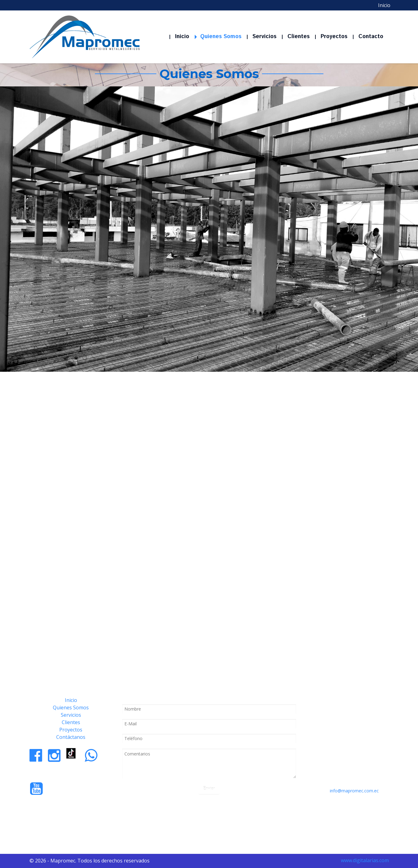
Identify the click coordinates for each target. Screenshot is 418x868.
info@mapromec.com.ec (354, 791)
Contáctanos (71, 737)
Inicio (71, 700)
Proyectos (71, 730)
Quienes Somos (71, 707)
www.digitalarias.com (365, 860)
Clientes (71, 722)
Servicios (71, 715)
